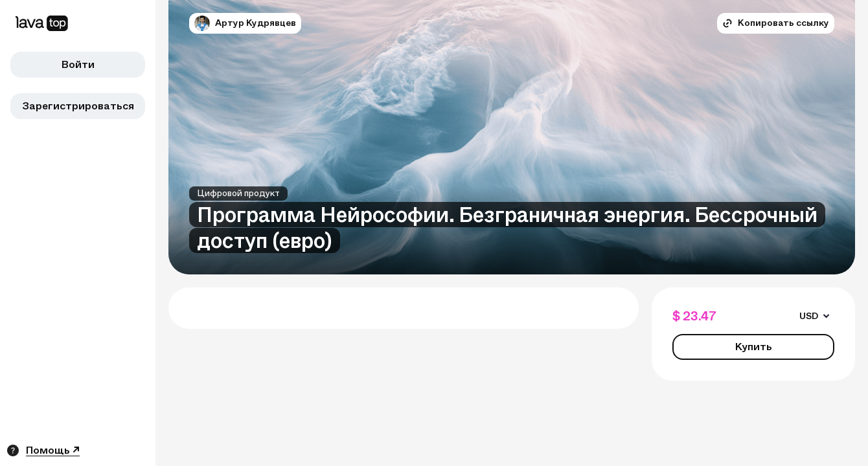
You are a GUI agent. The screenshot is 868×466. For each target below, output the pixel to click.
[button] (202, 23)
